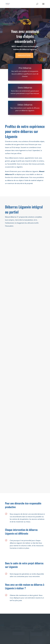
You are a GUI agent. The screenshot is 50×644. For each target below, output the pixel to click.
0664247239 (24, 55)
